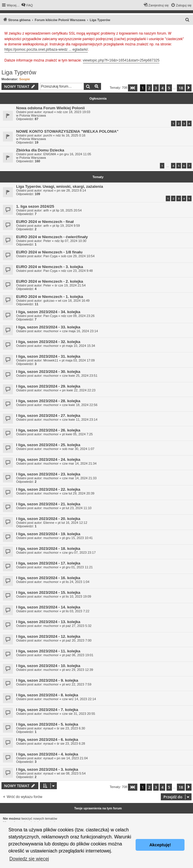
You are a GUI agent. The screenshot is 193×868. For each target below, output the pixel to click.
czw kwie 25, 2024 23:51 (80, 376)
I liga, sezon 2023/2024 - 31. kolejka (48, 356)
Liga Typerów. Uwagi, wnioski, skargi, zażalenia (60, 186)
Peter (47, 241)
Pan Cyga (50, 256)
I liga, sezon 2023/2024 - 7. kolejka (47, 710)
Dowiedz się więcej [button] (29, 859)
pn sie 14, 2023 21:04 (72, 758)
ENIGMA (50, 154)
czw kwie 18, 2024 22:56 (80, 405)
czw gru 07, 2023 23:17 (79, 552)
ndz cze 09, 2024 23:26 (78, 316)
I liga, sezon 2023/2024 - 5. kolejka (47, 724)
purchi (48, 135)
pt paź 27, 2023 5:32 (77, 626)
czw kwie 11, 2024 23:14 (80, 419)
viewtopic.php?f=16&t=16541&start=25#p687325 (121, 60)
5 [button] (169, 88)
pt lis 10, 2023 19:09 (77, 596)
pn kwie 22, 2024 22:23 (79, 390)
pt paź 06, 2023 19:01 (78, 655)
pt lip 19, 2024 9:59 (66, 226)
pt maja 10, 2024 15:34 (79, 346)
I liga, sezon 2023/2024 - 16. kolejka (48, 578)
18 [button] (181, 88)
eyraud (48, 112)
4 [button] (162, 88)
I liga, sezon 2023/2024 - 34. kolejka (48, 312)
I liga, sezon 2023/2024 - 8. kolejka (47, 695)
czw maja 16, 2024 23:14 (80, 331)
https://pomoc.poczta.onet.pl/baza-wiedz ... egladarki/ (46, 50)
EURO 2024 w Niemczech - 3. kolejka (50, 267)
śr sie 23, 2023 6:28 (71, 743)
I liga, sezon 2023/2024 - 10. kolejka (48, 666)
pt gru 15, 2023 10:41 (77, 538)
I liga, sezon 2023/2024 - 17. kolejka (48, 563)
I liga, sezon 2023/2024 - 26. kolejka (48, 430)
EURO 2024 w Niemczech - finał (45, 222)
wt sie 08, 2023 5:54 (71, 773)
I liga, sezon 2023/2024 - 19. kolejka (48, 534)
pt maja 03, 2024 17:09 (78, 360)
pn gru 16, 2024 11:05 (76, 154)
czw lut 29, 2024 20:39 (78, 493)
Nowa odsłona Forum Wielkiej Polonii (50, 108)
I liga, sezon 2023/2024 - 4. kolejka (47, 754)
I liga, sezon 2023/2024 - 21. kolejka (48, 504)
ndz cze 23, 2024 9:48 (77, 271)
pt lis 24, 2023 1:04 (76, 582)
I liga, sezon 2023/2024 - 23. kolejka (48, 474)
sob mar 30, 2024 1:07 (78, 449)
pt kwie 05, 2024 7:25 (77, 434)
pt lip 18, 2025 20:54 (67, 210)
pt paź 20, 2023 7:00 (77, 640)
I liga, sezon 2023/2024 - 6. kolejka (47, 740)
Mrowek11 (51, 360)
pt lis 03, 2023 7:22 (76, 611)
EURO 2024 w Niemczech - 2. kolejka (50, 281)
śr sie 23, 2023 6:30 (71, 728)
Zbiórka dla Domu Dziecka (40, 150)
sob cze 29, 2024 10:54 (78, 256)
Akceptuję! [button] (160, 845)
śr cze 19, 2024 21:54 (70, 285)
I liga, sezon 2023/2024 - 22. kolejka (48, 489)
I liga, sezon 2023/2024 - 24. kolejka (48, 459)
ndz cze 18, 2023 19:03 (74, 112)
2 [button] (149, 88)
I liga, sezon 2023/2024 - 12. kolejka (48, 636)
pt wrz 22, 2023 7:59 (77, 684)
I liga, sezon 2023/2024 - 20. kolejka (48, 519)
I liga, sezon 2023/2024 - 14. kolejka (48, 607)
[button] (133, 88)
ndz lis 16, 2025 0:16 (71, 135)
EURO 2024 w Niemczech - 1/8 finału (49, 252)
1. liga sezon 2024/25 (35, 206)
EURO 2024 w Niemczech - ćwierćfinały (52, 237)
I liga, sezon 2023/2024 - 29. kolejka (48, 386)
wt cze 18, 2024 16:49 (74, 301)
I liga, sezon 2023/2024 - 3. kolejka (47, 769)
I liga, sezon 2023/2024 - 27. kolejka (48, 416)
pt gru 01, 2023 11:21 (77, 567)
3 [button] (156, 88)
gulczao (49, 301)
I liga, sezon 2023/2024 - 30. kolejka (48, 372)
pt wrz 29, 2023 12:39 (78, 670)
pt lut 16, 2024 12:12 (72, 523)
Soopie (25, 79)
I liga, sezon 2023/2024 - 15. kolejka (48, 592)
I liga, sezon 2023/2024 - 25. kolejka (48, 445)
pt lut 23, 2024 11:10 (77, 508)
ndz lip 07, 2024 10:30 (70, 241)
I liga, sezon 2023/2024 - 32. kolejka (48, 342)
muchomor (51, 331)
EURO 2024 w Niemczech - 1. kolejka (50, 297)
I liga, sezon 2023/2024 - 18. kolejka (48, 549)
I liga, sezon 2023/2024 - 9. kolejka (47, 680)
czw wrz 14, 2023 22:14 (79, 699)
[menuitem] (27, 5)
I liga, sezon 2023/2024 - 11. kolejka (48, 651)
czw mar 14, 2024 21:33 (79, 478)
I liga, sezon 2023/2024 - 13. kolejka (48, 622)
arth (46, 210)
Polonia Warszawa (33, 115)
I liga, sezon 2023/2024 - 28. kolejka (48, 401)
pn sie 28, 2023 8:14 (71, 190)
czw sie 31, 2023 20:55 (79, 714)
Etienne (49, 523)
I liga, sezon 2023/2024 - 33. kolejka (48, 327)
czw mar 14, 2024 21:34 (79, 463)
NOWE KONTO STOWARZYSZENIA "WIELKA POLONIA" (67, 131)
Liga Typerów (19, 72)
